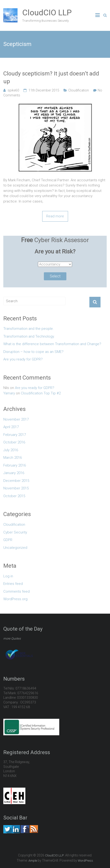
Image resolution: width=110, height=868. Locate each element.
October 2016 (14, 442)
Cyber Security (15, 532)
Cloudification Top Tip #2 (41, 393)
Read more (55, 216)
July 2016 (11, 450)
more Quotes (12, 639)
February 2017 (15, 435)
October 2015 (14, 496)
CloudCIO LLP (47, 12)
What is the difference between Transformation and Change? (52, 344)
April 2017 (11, 427)
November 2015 (16, 488)
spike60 (13, 90)
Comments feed (16, 591)
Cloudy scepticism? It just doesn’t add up (51, 78)
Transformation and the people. (29, 329)
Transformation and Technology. (29, 336)
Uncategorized (15, 548)
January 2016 (14, 473)
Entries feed (13, 584)
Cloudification (79, 90)
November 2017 (16, 419)
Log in (8, 576)
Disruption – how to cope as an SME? (33, 352)
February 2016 (15, 465)
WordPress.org (15, 599)
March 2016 (13, 458)
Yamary (9, 393)
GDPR (8, 540)
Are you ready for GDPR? (23, 359)
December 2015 (16, 481)
